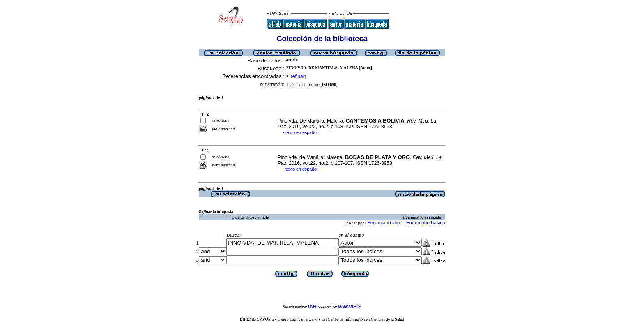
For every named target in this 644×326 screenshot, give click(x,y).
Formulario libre (384, 223)
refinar (298, 76)
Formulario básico (426, 223)
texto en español (301, 132)
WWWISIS (350, 307)
